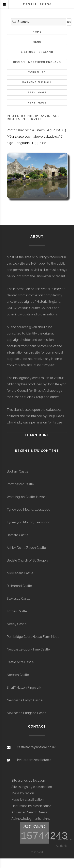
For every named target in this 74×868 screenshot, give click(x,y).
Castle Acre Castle (20, 662)
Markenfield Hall (37, 82)
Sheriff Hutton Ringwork (24, 688)
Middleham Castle (20, 573)
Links (46, 819)
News (43, 812)
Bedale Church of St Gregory (28, 560)
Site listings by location (28, 781)
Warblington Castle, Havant (27, 497)
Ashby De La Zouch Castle (26, 548)
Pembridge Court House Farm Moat (33, 637)
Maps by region (23, 793)
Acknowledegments (26, 819)
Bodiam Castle (17, 471)
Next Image (37, 103)
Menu (37, 42)
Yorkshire (37, 72)
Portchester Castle (20, 484)
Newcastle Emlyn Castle (25, 700)
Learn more (37, 435)
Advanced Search (24, 812)
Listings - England (37, 52)
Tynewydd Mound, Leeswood (29, 510)
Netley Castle (17, 624)
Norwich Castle (18, 675)
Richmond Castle (19, 586)
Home (37, 32)
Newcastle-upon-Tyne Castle (28, 649)
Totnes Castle (17, 611)
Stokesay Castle (19, 599)
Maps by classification (28, 800)
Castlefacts (37, 4)
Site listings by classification (32, 787)
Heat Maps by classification (31, 806)
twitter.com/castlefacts (34, 760)
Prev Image (37, 92)
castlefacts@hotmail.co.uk (36, 747)
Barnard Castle (17, 535)
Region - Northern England (37, 62)
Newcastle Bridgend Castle (27, 713)
